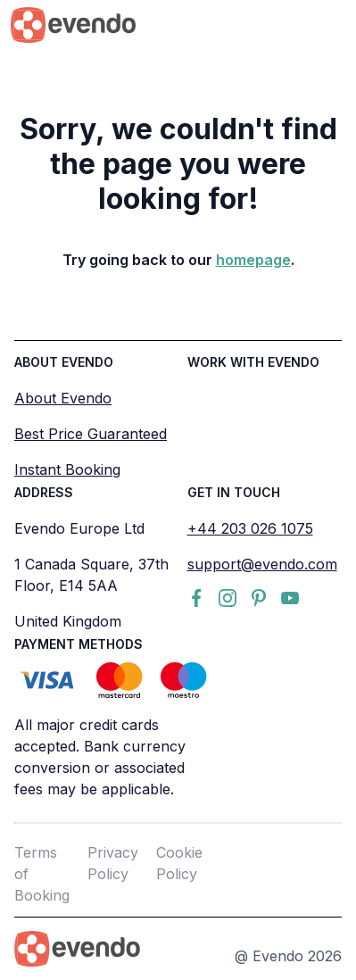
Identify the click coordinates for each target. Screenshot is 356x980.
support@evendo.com (262, 564)
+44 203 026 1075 (250, 528)
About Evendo (63, 398)
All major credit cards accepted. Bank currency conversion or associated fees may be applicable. (100, 757)
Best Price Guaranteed (91, 434)
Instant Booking (67, 469)
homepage (253, 260)
